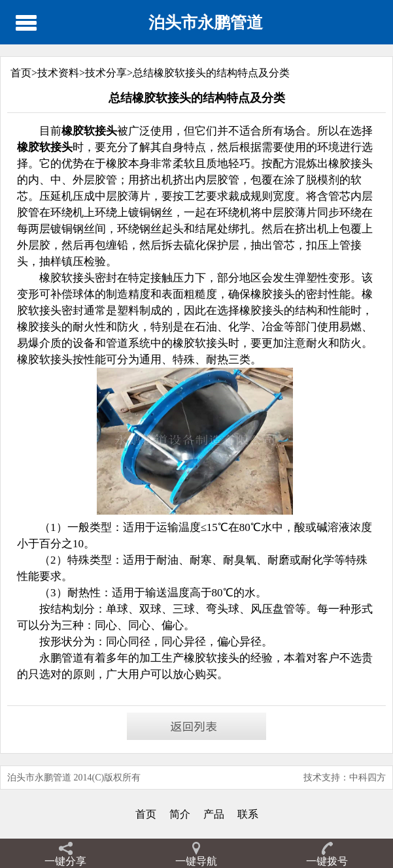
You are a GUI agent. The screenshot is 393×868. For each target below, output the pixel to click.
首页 (146, 814)
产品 (214, 814)
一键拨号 (327, 861)
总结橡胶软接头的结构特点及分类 (211, 73)
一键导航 (196, 861)
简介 (180, 814)
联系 (248, 814)
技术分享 (106, 73)
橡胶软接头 (212, 658)
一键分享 (65, 861)
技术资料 (58, 73)
